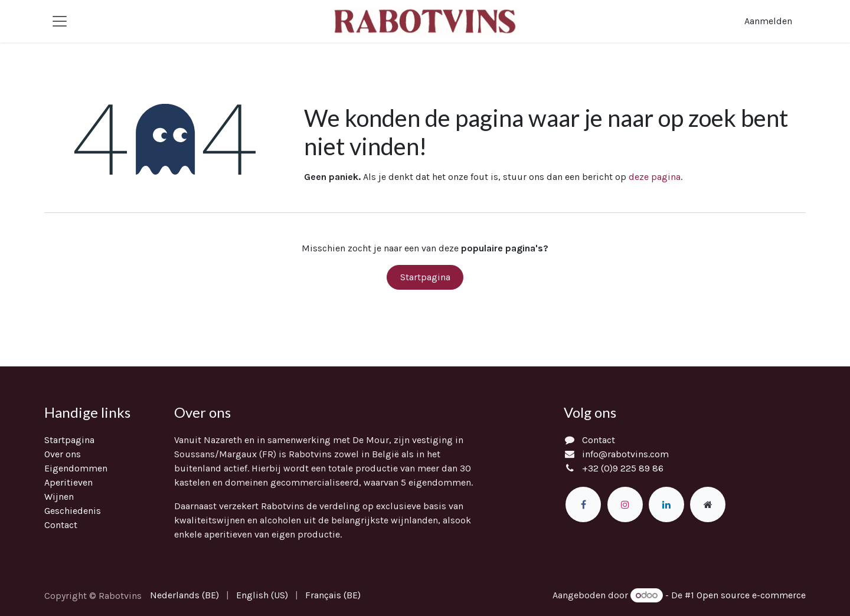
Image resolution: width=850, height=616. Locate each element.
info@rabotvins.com (625, 454)
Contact (61, 525)
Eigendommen (76, 468)
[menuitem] (184, 595)
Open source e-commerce (751, 595)
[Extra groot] (708, 504)
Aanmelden (768, 21)
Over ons (63, 454)
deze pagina (655, 177)
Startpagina (425, 277)
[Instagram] (625, 504)
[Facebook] (583, 504)
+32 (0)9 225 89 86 (623, 468)
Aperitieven (68, 482)
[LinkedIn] (666, 504)
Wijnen (59, 497)
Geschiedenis (73, 511)
